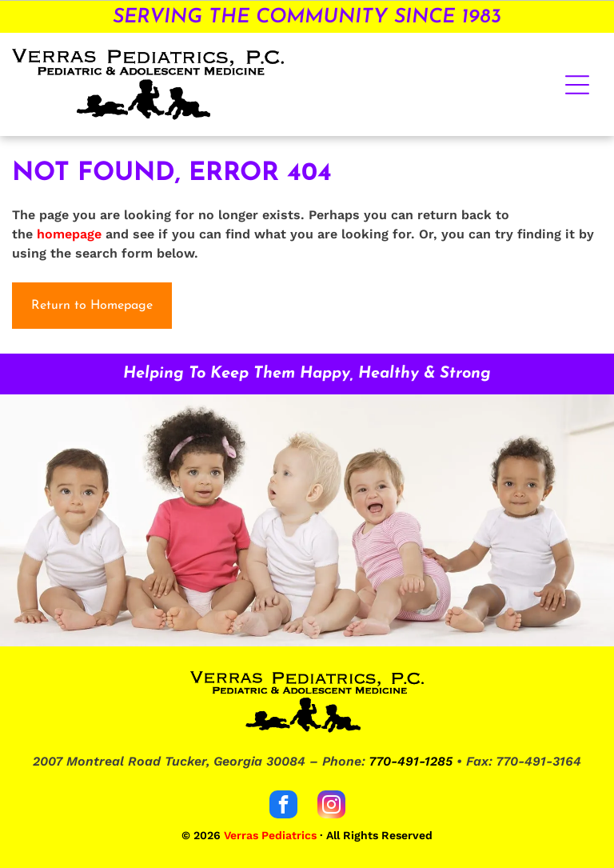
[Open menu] (577, 85)
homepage (69, 234)
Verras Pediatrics (270, 835)
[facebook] (283, 806)
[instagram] (331, 806)
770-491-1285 (411, 761)
